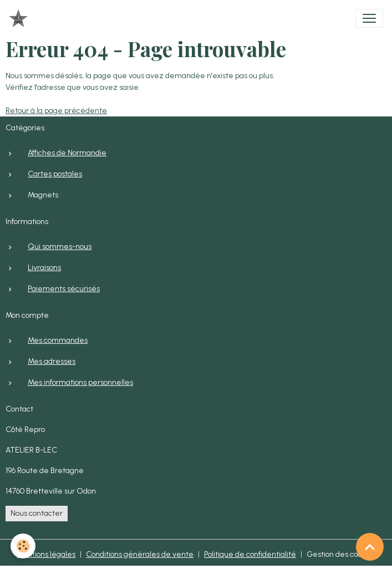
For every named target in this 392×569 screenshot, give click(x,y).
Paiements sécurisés (64, 289)
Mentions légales (46, 554)
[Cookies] (24, 546)
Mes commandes (58, 340)
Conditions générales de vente (140, 554)
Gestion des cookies (341, 554)
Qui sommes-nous (60, 247)
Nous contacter (37, 513)
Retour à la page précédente (56, 111)
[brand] (21, 18)
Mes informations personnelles (80, 382)
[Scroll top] (370, 547)
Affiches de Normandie (67, 153)
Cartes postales (55, 174)
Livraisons (44, 268)
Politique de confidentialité (250, 554)
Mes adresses (52, 361)
